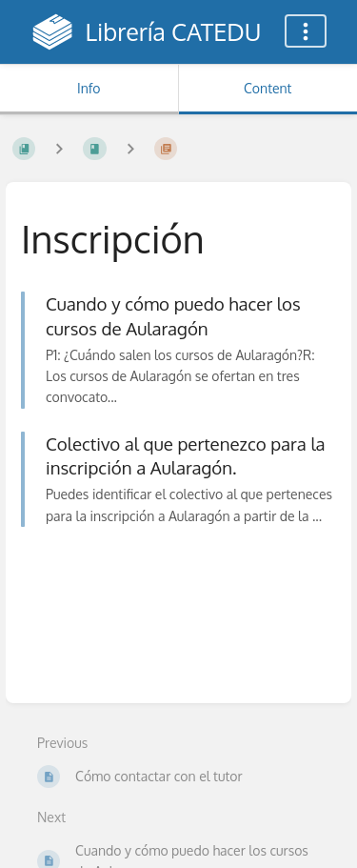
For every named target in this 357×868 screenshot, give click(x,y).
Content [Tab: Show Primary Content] (268, 88)
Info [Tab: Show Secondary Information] (89, 88)
